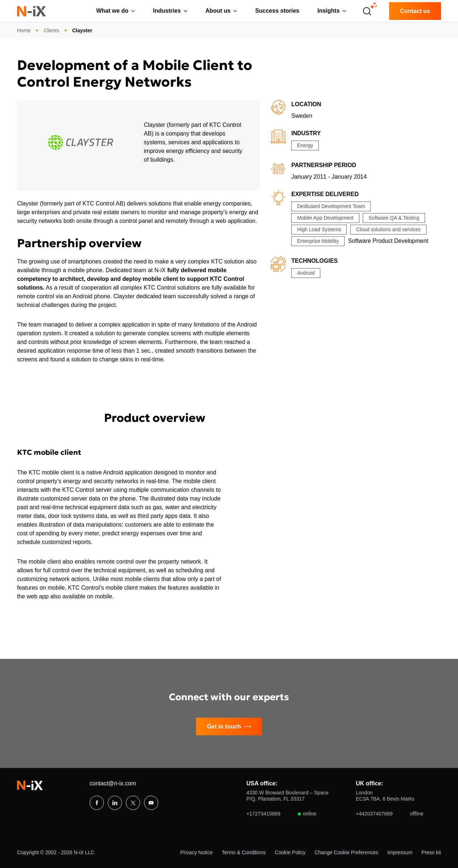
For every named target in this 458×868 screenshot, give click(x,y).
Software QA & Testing (394, 218)
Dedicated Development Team (331, 206)
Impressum (400, 852)
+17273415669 (281, 814)
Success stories (277, 11)
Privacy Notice (197, 852)
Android (306, 273)
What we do (112, 11)
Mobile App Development (325, 218)
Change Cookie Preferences (346, 852)
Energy (305, 145)
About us (218, 11)
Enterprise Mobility (318, 241)
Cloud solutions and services (388, 229)
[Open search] (367, 11)
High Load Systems (319, 229)
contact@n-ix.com (113, 783)
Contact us (415, 11)
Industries (167, 11)
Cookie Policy (290, 852)
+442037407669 (390, 814)
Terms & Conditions (244, 852)
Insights (328, 11)
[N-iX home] (32, 11)
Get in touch (229, 727)
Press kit (431, 852)
